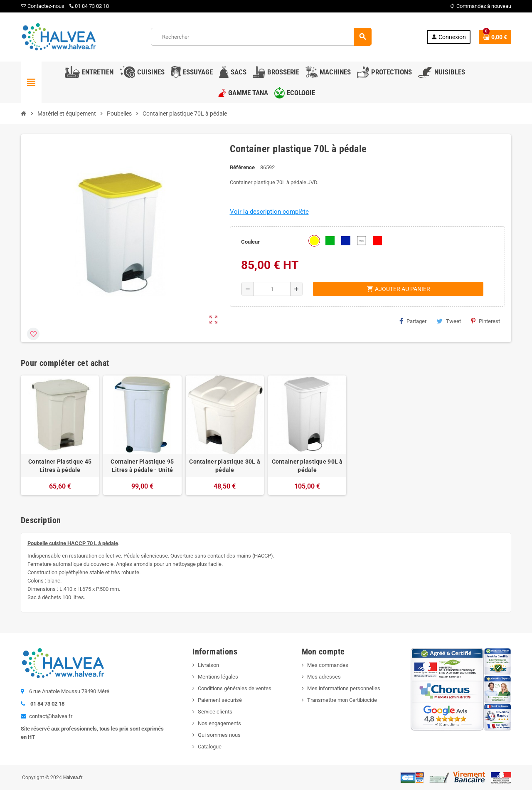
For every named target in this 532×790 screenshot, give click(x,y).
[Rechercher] (261, 37)
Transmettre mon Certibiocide (342, 700)
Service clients (215, 712)
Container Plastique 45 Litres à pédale (60, 466)
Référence (242, 167)
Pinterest (485, 321)
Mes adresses (324, 677)
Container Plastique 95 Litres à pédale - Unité (142, 466)
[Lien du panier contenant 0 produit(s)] (495, 37)
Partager (413, 321)
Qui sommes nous (219, 735)
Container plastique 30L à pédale (225, 466)
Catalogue (210, 747)
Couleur (250, 242)
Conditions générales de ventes (235, 688)
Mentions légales (218, 677)
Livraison (208, 665)
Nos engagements (219, 723)
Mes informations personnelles (344, 688)
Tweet (449, 321)
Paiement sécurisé (220, 700)
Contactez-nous (43, 6)
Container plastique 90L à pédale (307, 466)
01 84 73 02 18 (89, 6)
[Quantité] (272, 289)
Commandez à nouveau (480, 6)
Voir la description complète (269, 212)
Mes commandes (328, 665)
